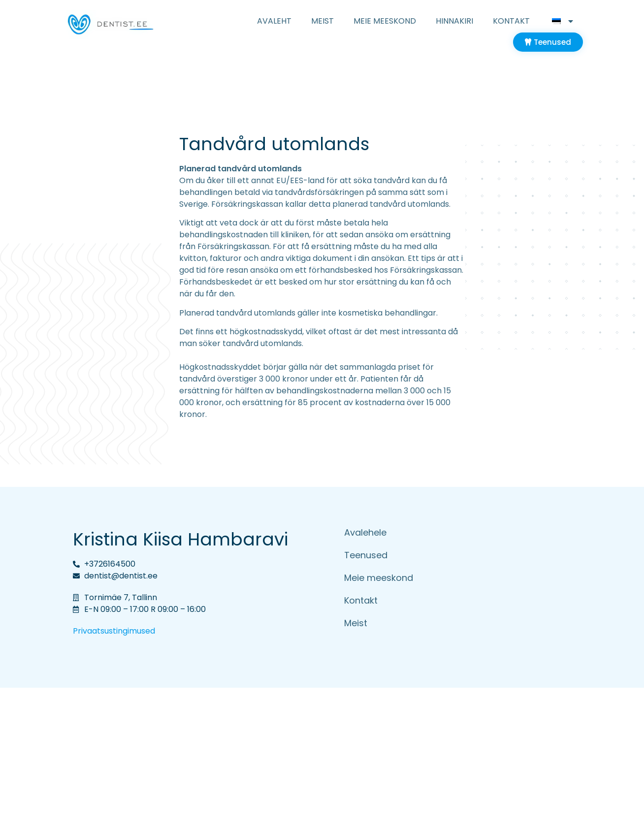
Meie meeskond (385, 21)
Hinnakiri (454, 21)
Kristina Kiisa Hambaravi (180, 539)
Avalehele (365, 532)
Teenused (366, 555)
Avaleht (274, 21)
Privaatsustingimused (114, 631)
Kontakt (511, 21)
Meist (322, 21)
